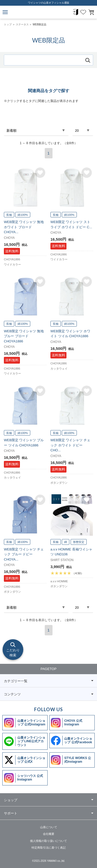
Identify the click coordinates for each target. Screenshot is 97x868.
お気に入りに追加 (40, 173)
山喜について (49, 827)
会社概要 (49, 834)
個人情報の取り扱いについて (48, 841)
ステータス (22, 24)
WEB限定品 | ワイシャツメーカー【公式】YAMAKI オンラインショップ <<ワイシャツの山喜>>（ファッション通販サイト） (49, 12)
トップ (8, 24)
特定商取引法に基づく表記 (49, 848)
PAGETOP (49, 669)
